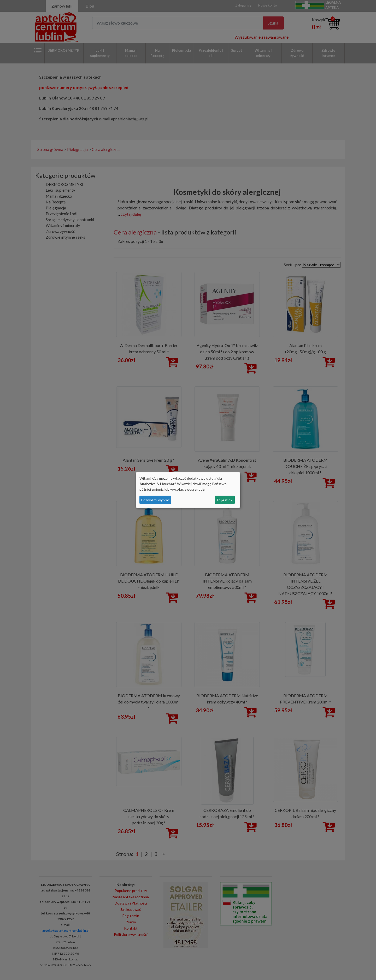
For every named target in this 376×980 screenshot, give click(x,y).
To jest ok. (225, 500)
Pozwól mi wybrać (155, 500)
